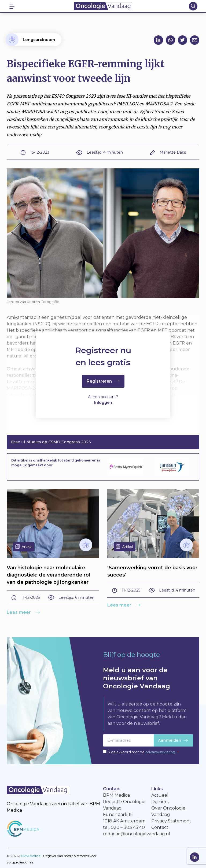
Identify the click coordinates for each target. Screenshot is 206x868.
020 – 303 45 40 (128, 827)
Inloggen (103, 403)
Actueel (160, 795)
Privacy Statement (171, 821)
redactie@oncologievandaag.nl (137, 834)
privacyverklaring (160, 752)
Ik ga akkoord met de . (143, 752)
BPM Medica (31, 856)
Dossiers (160, 802)
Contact (160, 827)
